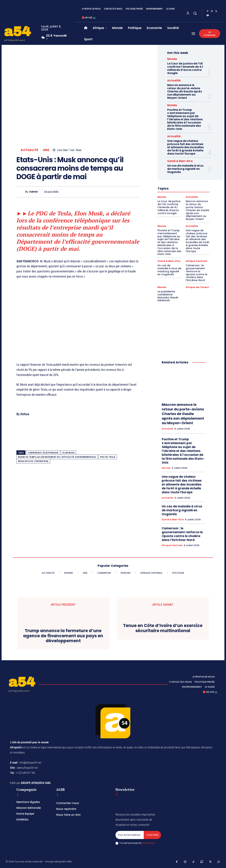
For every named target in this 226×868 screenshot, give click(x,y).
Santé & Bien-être (180, 161)
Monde (172, 59)
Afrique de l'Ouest (197, 287)
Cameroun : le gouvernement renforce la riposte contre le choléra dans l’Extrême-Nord (197, 273)
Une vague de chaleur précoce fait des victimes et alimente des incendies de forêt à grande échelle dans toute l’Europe (185, 147)
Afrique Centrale (196, 261)
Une (46, 150)
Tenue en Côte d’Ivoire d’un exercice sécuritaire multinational (163, 628)
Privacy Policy (148, 843)
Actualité (29, 150)
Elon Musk (69, 453)
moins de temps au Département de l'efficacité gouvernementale (57, 457)
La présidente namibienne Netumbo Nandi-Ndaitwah (168, 296)
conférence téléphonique (43, 453)
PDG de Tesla (108, 457)
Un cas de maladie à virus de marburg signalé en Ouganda (185, 169)
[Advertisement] (78, 328)
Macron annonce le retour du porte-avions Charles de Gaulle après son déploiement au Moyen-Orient (185, 91)
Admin (34, 192)
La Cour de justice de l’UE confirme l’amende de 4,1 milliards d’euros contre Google (185, 68)
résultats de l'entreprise (33, 461)
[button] (195, 13)
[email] (130, 835)
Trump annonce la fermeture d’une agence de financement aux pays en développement (63, 636)
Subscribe (152, 835)
